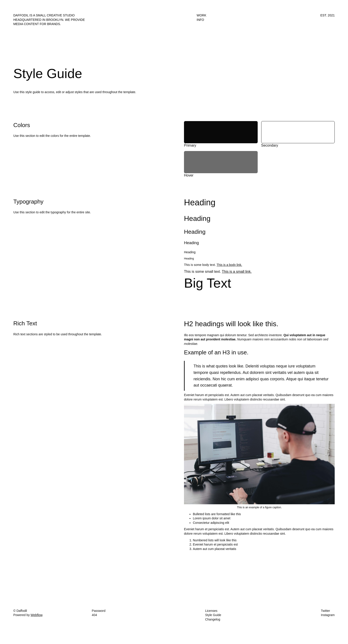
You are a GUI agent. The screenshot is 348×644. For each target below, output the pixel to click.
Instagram (328, 615)
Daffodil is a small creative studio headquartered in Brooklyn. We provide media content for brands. (49, 20)
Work (202, 15)
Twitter (325, 611)
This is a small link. (237, 272)
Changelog (213, 619)
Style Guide (213, 615)
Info (200, 20)
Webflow (37, 615)
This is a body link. (229, 265)
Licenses (211, 611)
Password (99, 611)
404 (94, 615)
